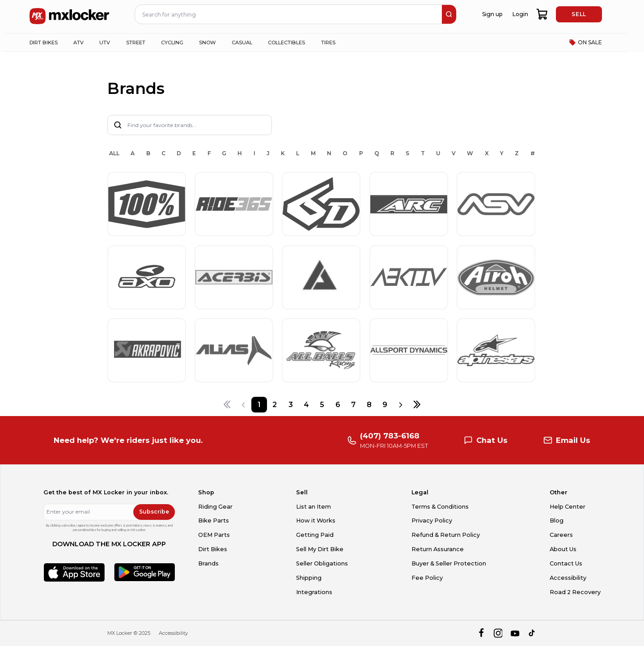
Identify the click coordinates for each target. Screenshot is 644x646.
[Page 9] (385, 405)
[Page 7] (354, 405)
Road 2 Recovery (575, 592)
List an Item (314, 507)
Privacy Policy (432, 521)
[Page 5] (322, 405)
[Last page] (417, 405)
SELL (579, 14)
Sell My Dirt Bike (320, 549)
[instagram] (498, 633)
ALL (114, 153)
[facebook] (481, 633)
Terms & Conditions (440, 507)
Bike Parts (214, 521)
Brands (208, 563)
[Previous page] (243, 405)
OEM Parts (214, 535)
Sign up (492, 14)
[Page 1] (259, 405)
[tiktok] (532, 633)
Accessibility (568, 578)
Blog (557, 521)
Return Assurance (438, 549)
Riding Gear (215, 507)
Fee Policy (427, 578)
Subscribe (154, 512)
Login (520, 14)
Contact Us (566, 563)
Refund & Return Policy (446, 535)
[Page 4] (306, 405)
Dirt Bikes (213, 549)
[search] (449, 14)
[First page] (227, 405)
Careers (561, 535)
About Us (563, 549)
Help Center (568, 507)
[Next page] (401, 405)
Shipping (309, 578)
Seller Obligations (322, 563)
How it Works (316, 521)
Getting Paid (315, 535)
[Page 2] (275, 405)
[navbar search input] (289, 14)
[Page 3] (290, 405)
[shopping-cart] (542, 14)
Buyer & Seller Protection (449, 563)
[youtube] (515, 633)
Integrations (314, 592)
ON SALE (585, 42)
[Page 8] (369, 405)
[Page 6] (338, 405)
